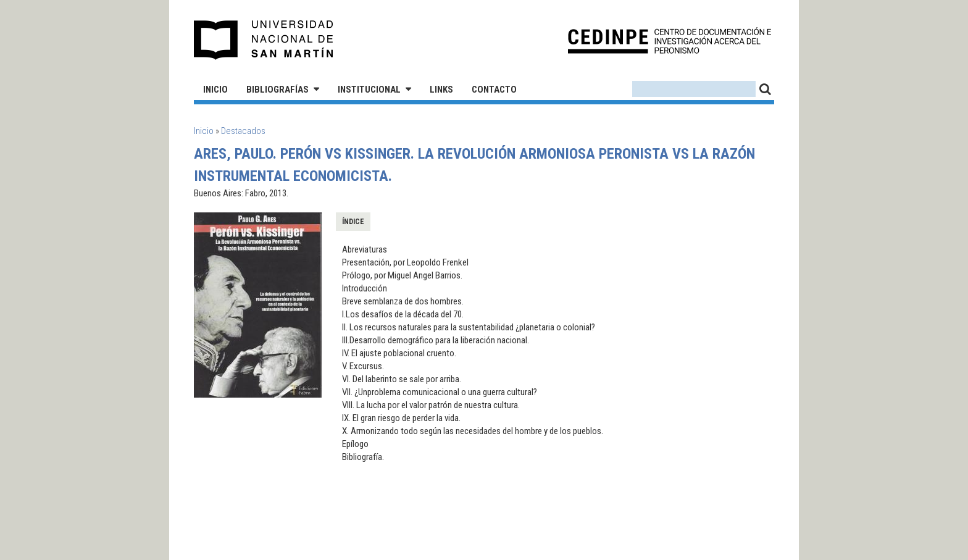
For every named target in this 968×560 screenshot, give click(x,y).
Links (441, 90)
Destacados (243, 131)
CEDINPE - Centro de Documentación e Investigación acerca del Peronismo (670, 40)
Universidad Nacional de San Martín (264, 40)
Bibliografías (277, 90)
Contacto (494, 90)
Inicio (215, 90)
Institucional (369, 90)
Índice (353, 222)
